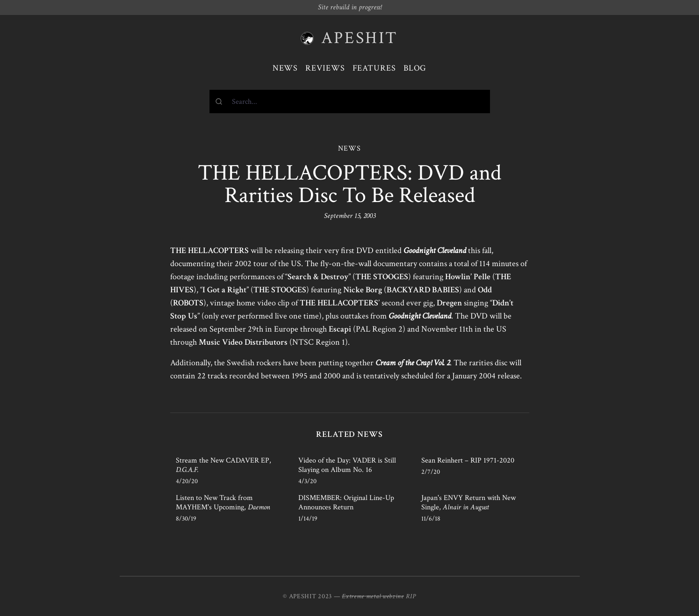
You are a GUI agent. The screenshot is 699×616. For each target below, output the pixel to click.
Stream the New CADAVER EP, (223, 465)
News (285, 68)
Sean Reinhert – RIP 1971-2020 (468, 460)
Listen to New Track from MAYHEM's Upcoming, (223, 503)
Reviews (325, 68)
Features (374, 68)
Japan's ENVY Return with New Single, (468, 503)
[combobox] (350, 101)
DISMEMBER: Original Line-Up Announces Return (346, 503)
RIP (411, 596)
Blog (415, 68)
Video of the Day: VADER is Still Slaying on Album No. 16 (347, 465)
